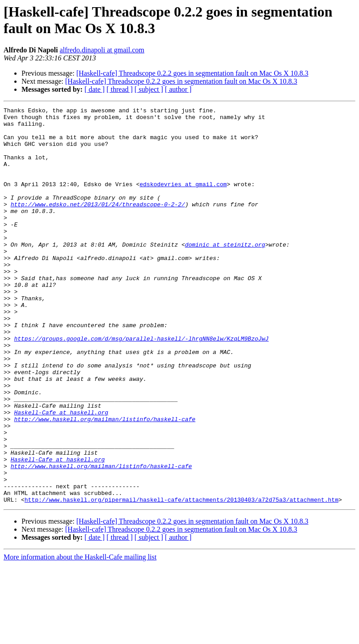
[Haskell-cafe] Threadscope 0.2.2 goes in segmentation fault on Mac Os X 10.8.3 (192, 73)
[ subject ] (149, 89)
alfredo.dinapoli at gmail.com (102, 50)
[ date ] (95, 89)
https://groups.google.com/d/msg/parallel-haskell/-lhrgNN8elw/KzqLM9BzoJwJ (141, 385)
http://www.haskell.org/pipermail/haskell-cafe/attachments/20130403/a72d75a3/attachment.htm (182, 579)
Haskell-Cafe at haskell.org (61, 474)
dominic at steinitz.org (225, 273)
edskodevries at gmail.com (183, 200)
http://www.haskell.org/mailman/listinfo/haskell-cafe (105, 482)
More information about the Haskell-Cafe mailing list (80, 636)
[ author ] (178, 89)
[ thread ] (120, 89)
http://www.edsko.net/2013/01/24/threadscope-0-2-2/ (98, 224)
